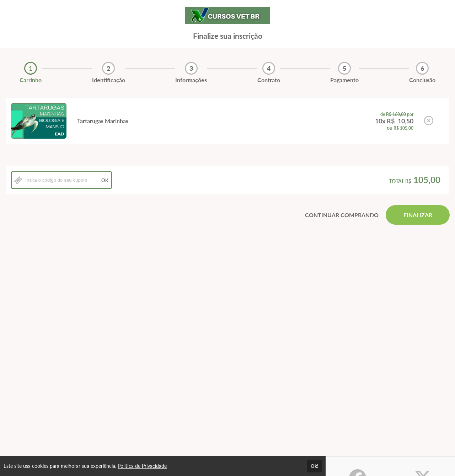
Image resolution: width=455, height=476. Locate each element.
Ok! (315, 466)
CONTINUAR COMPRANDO (342, 215)
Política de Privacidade (142, 466)
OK (105, 180)
